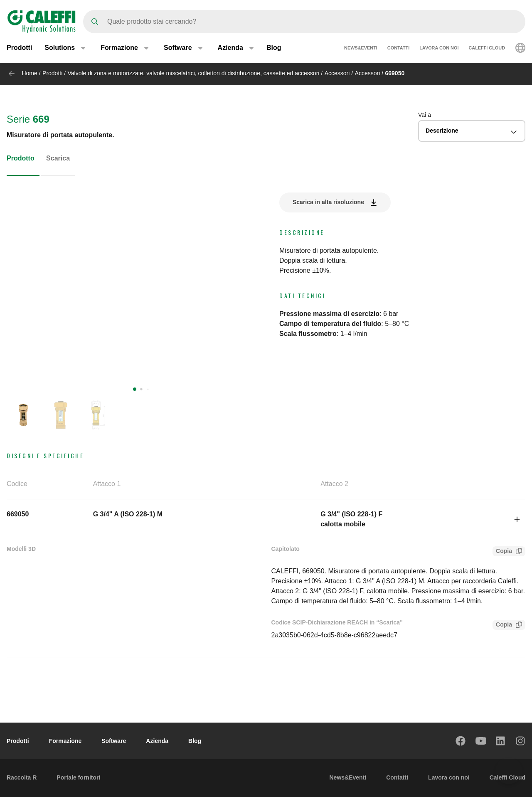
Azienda (157, 741)
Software (114, 741)
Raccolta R (22, 777)
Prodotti (19, 49)
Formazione (65, 741)
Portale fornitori (78, 777)
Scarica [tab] (58, 158)
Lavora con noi (439, 49)
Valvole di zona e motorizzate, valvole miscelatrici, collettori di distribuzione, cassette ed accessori (194, 73)
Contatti (398, 49)
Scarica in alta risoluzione (328, 202)
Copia (502, 552)
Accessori (337, 73)
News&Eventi (361, 49)
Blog (274, 49)
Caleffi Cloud (487, 49)
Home (29, 73)
